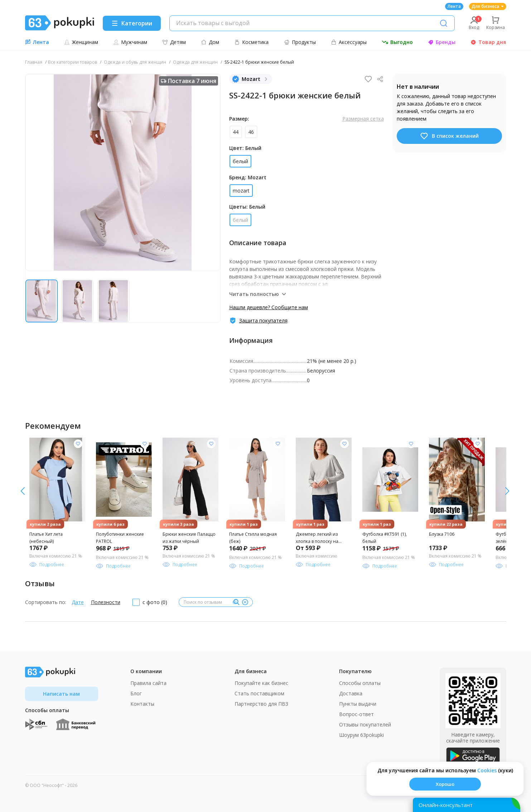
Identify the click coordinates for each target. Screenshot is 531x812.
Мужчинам (130, 42)
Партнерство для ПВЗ (261, 704)
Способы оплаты (360, 683)
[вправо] (23, 491)
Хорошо (445, 784)
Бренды (442, 42)
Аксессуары (349, 42)
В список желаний (449, 136)
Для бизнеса (488, 6)
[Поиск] (444, 23)
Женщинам (81, 42)
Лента (454, 6)
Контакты (142, 704)
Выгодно (397, 42)
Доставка (351, 693)
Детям (174, 42)
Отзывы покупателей (365, 725)
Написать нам (61, 694)
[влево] (507, 491)
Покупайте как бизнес (261, 683)
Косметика (251, 42)
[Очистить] (245, 602)
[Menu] (132, 23)
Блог (136, 693)
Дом (210, 42)
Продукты (300, 42)
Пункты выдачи (358, 704)
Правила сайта (148, 683)
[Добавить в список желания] (78, 444)
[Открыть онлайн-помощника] (467, 805)
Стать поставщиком (259, 693)
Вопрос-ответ (356, 714)
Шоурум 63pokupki (361, 735)
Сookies (487, 770)
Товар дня (488, 42)
